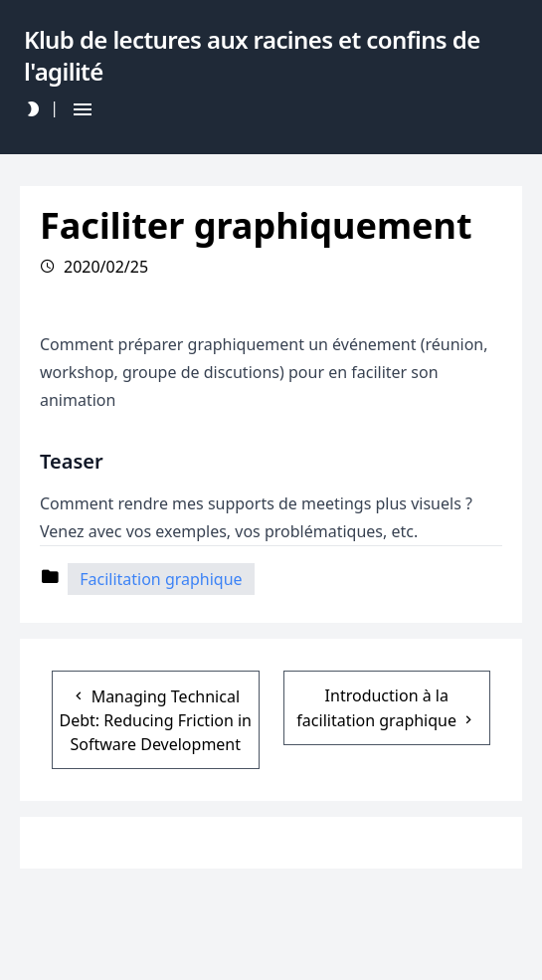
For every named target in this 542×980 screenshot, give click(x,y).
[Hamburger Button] (83, 109)
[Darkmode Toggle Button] (33, 109)
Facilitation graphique (161, 579)
